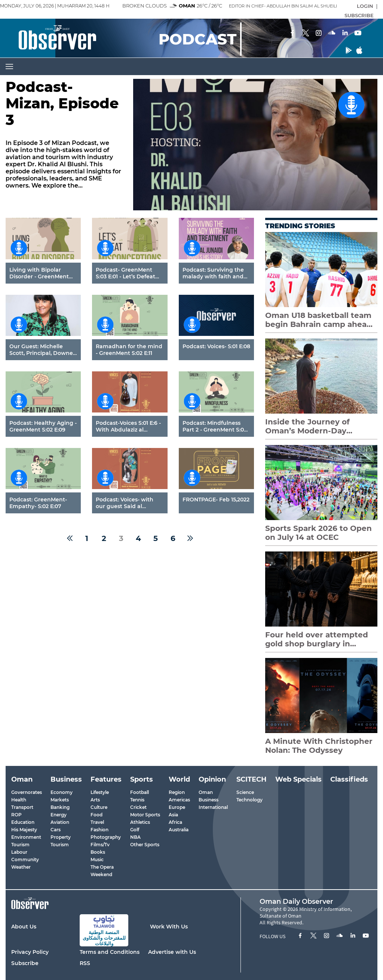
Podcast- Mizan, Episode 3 (62, 104)
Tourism (20, 845)
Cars (56, 830)
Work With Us (169, 927)
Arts (95, 800)
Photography (106, 837)
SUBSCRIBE (359, 15)
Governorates (27, 792)
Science (245, 792)
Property (61, 837)
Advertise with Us (172, 952)
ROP (16, 815)
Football (140, 792)
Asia (173, 815)
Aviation (60, 822)
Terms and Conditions (110, 952)
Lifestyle (100, 792)
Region (177, 792)
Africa (175, 822)
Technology (249, 800)
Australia (179, 830)
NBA (135, 837)
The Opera (102, 867)
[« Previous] (70, 538)
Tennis (137, 800)
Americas (179, 800)
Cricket (138, 807)
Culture (99, 807)
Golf (135, 830)
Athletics (140, 822)
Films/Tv (100, 845)
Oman (206, 792)
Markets (60, 800)
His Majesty (24, 830)
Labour (19, 852)
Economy (62, 792)
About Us (24, 927)
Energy (59, 815)
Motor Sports (145, 815)
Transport (22, 807)
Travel (97, 822)
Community (25, 860)
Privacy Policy (30, 952)
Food (96, 815)
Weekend (101, 874)
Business (209, 800)
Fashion (99, 830)
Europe (177, 807)
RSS (85, 963)
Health (19, 800)
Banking (60, 807)
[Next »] (190, 538)
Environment (26, 837)
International (213, 807)
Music (97, 860)
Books (98, 852)
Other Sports (145, 845)
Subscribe (25, 963)
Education (23, 822)
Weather (21, 867)
